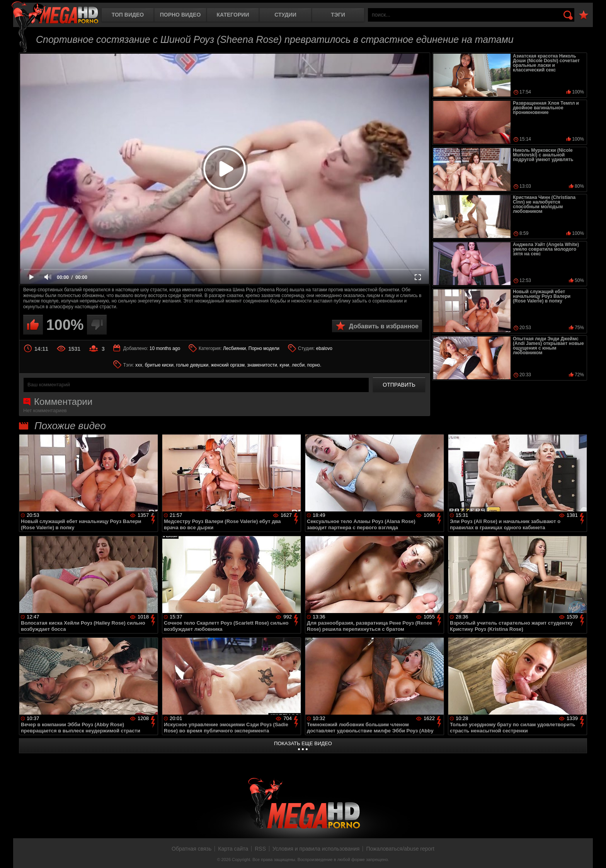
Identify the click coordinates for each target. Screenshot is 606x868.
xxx (139, 365)
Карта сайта (233, 849)
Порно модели (264, 348)
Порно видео (180, 15)
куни (285, 365)
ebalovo (324, 348)
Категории (233, 15)
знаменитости (262, 365)
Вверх (594, 854)
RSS (260, 849)
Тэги (338, 15)
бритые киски (159, 365)
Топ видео (128, 15)
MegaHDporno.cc (55, 13)
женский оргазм (228, 365)
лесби (298, 365)
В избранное (584, 15)
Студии (285, 15)
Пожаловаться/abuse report (400, 849)
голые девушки (192, 365)
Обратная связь (192, 849)
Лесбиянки (234, 348)
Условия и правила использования (316, 849)
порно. (314, 365)
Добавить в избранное (384, 326)
